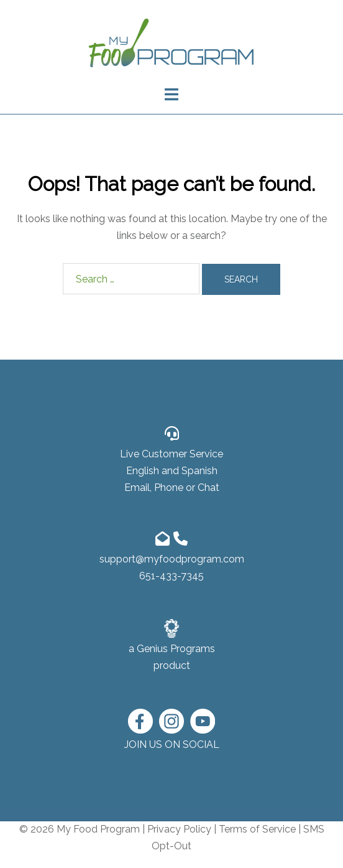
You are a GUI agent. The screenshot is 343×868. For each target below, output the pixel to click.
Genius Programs (176, 649)
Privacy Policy (179, 829)
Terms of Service (257, 829)
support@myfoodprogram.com (172, 559)
